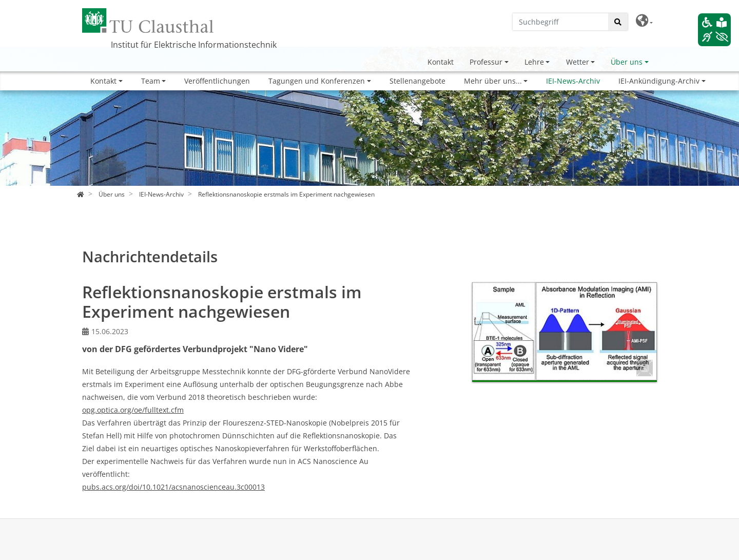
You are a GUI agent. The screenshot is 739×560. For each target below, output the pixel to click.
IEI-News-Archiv (573, 81)
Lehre (534, 62)
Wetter (578, 62)
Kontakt (441, 62)
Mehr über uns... (493, 81)
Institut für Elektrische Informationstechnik (194, 45)
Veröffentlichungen (217, 81)
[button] (644, 21)
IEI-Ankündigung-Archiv (659, 81)
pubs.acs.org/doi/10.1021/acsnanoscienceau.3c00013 (173, 487)
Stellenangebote (417, 81)
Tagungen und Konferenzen (317, 81)
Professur (486, 62)
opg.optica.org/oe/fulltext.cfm (133, 410)
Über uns (627, 62)
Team (151, 81)
